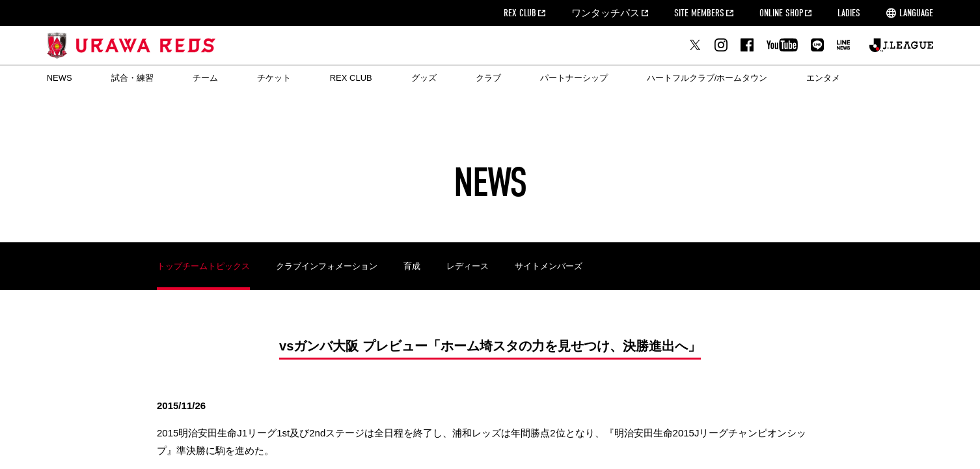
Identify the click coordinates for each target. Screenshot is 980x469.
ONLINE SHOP (781, 13)
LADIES (849, 13)
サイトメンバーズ (549, 266)
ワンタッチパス (606, 13)
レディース (468, 266)
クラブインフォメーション (327, 266)
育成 (412, 266)
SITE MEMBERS (699, 13)
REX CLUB (520, 13)
